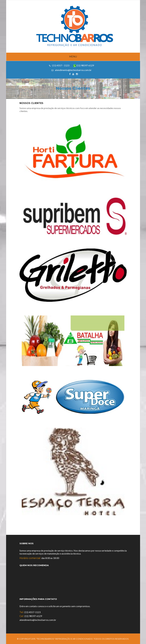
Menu (73, 57)
